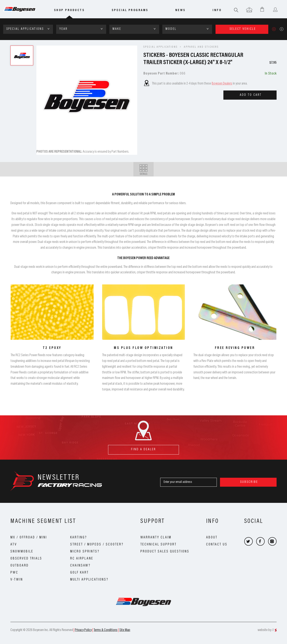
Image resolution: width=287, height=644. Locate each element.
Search (236, 10)
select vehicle (243, 29)
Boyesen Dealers (222, 84)
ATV (14, 545)
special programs (130, 10)
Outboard (20, 566)
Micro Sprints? (85, 552)
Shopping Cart (262, 9)
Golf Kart (79, 573)
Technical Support (158, 545)
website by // (266, 630)
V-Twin (17, 580)
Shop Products (69, 10)
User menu (275, 10)
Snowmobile (22, 552)
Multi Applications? (89, 580)
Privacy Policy (83, 630)
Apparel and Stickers (201, 47)
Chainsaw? (80, 566)
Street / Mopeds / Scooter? (97, 545)
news (181, 10)
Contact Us (217, 545)
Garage (249, 10)
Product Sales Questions (165, 552)
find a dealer (143, 448)
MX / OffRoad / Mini (29, 538)
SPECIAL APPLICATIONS (161, 47)
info (217, 10)
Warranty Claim (156, 538)
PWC (14, 573)
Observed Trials (26, 559)
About (212, 538)
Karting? (79, 538)
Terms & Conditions (106, 630)
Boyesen (24, 9)
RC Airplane (82, 559)
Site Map (125, 630)
